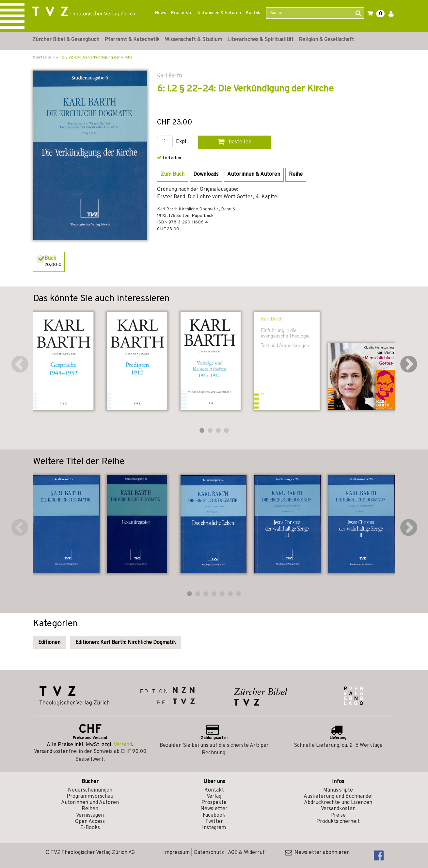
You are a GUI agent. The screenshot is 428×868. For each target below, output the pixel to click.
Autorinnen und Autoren (90, 803)
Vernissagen (90, 815)
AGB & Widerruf (246, 853)
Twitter (214, 822)
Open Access (90, 822)
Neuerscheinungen (90, 790)
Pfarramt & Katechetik (132, 40)
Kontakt (254, 13)
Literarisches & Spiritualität (260, 40)
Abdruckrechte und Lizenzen (338, 803)
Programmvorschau (90, 796)
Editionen (49, 643)
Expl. (182, 142)
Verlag (214, 796)
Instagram (214, 828)
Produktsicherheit (338, 822)
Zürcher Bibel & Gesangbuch (66, 40)
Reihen (90, 809)
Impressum (176, 853)
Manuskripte (338, 790)
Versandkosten (338, 809)
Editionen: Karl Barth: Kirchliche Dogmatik (126, 643)
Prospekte (182, 13)
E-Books (90, 828)
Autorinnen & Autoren (219, 13)
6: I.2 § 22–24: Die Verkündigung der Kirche (94, 57)
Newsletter (214, 809)
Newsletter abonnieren (317, 853)
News (160, 13)
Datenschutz (209, 853)
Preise (338, 815)
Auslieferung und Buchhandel (338, 796)
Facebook (214, 815)
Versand (123, 745)
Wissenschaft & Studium (193, 40)
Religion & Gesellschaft (326, 40)
